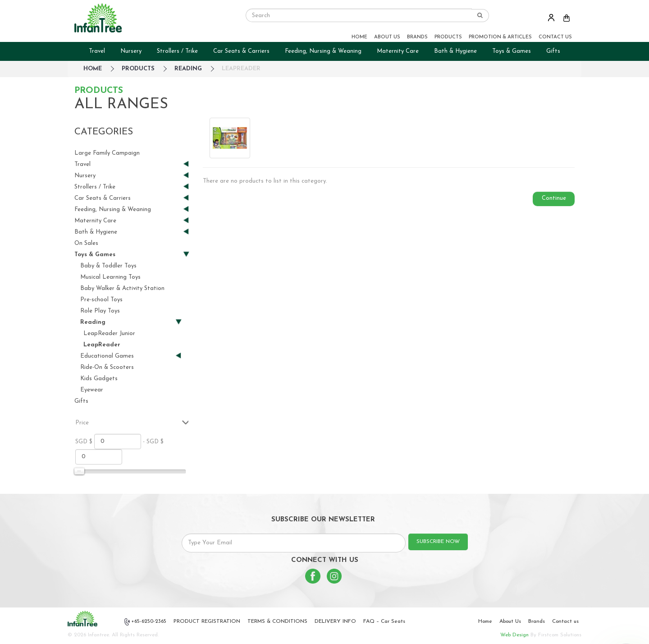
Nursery (131, 51)
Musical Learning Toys (110, 277)
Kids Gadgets (99, 379)
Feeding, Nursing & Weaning (323, 51)
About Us (510, 621)
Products (138, 69)
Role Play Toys (100, 311)
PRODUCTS (448, 37)
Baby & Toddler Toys (108, 266)
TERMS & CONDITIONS (277, 621)
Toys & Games (512, 51)
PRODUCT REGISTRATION (207, 621)
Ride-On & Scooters (107, 367)
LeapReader (241, 69)
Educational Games (127, 356)
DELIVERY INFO (335, 621)
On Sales (86, 243)
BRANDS (417, 37)
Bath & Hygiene (455, 51)
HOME (359, 37)
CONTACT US (555, 37)
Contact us (565, 621)
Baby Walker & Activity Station (122, 288)
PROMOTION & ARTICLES (500, 37)
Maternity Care (398, 51)
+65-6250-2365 (146, 622)
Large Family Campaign (107, 153)
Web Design (514, 635)
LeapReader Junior (109, 333)
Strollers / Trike (177, 51)
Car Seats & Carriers (241, 51)
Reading (188, 69)
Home (485, 621)
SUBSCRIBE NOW (438, 542)
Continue (554, 198)
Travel (97, 51)
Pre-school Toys (101, 300)
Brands (537, 621)
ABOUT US (387, 37)
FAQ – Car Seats (384, 621)
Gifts (553, 51)
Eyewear (92, 390)
